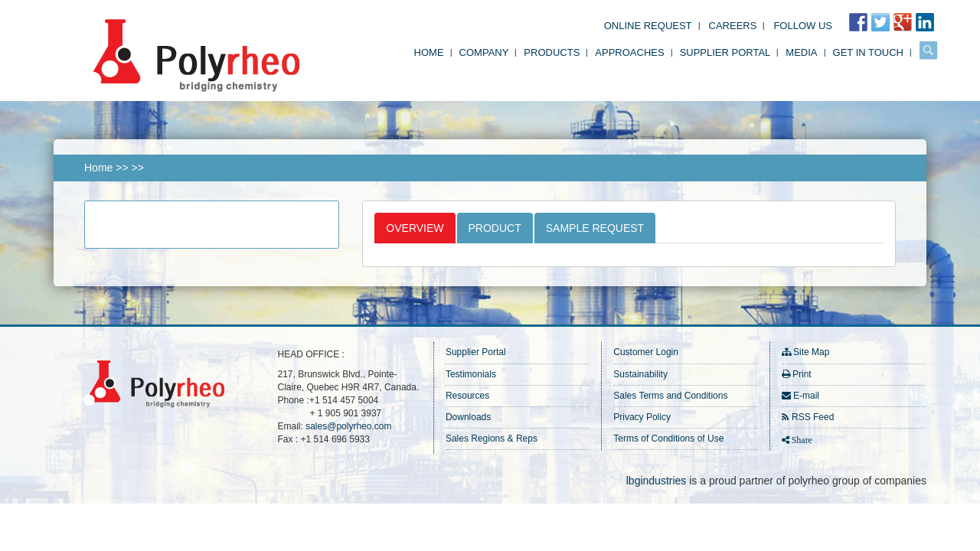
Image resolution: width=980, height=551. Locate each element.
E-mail (806, 396)
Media (801, 52)
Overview (415, 228)
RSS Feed (813, 417)
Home (429, 52)
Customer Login (646, 352)
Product (495, 228)
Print (802, 374)
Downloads (468, 417)
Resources (467, 396)
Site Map (811, 352)
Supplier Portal (725, 52)
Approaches (629, 52)
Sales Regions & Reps (492, 439)
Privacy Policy (642, 417)
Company (484, 52)
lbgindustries (657, 481)
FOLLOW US (803, 26)
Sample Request (595, 228)
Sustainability (640, 374)
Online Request (648, 26)
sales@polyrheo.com (348, 426)
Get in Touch (868, 52)
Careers (733, 26)
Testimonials (471, 374)
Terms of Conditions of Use (668, 439)
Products (552, 52)
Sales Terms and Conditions (670, 396)
